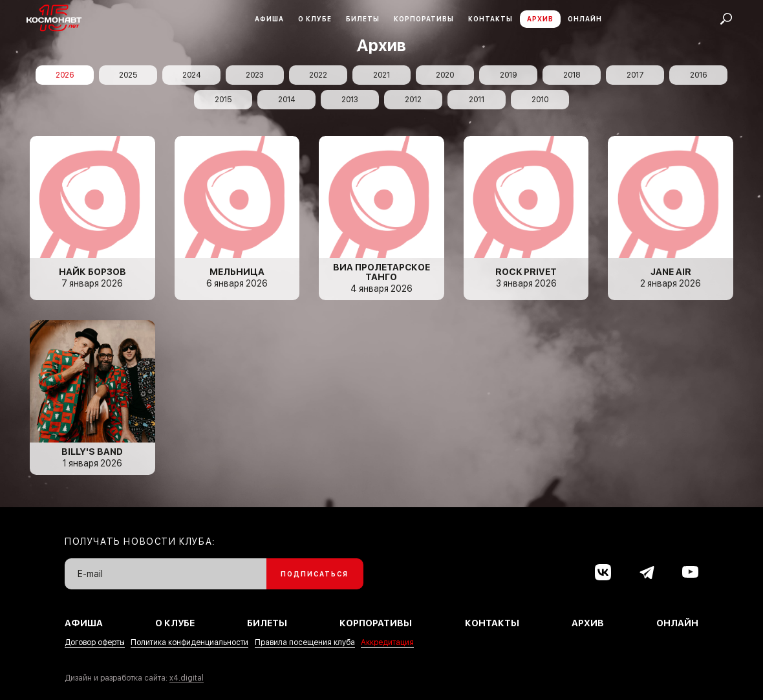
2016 (698, 75)
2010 (540, 100)
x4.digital (187, 678)
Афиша (269, 19)
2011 (477, 100)
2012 (413, 100)
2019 (508, 75)
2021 (381, 75)
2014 (287, 100)
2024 (192, 75)
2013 (350, 100)
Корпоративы (424, 19)
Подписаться (315, 574)
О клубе (315, 19)
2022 (318, 75)
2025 (128, 75)
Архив (540, 19)
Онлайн (585, 19)
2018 (572, 75)
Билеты (363, 19)
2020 (445, 75)
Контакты (490, 19)
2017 (635, 75)
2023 (255, 75)
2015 (223, 100)
